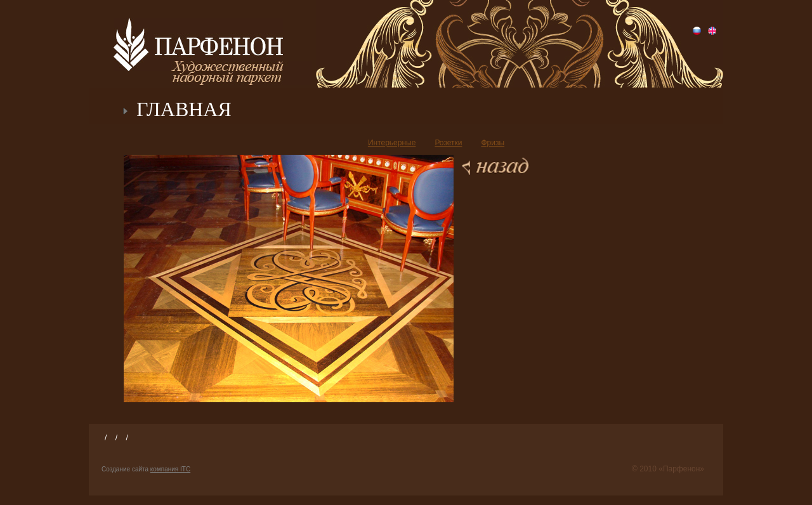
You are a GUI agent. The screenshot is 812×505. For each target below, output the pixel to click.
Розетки (448, 143)
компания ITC (170, 469)
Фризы (493, 143)
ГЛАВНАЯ (184, 109)
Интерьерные (392, 143)
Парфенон (198, 44)
